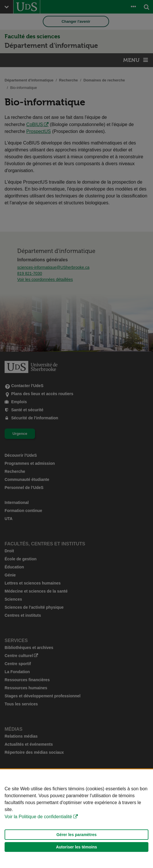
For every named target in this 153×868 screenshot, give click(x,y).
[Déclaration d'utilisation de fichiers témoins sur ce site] (76, 819)
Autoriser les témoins (76, 847)
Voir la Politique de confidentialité (38, 817)
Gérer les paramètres (76, 835)
